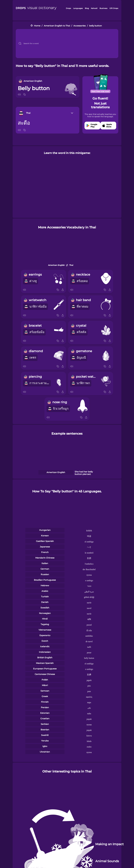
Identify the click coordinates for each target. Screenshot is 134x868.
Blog (87, 8)
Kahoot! (94, 8)
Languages (78, 8)
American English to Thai (57, 26)
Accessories (80, 26)
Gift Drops (114, 8)
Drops (68, 8)
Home (37, 26)
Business (103, 8)
